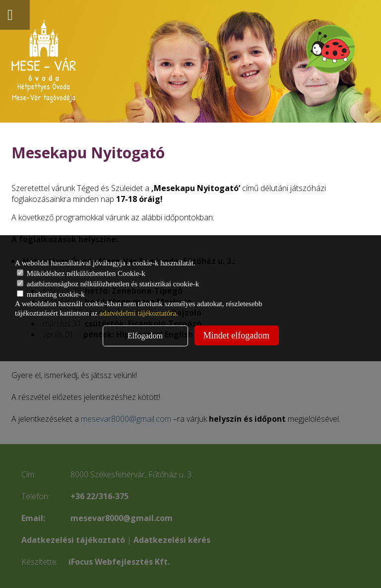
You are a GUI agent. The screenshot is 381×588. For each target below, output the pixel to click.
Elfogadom (145, 336)
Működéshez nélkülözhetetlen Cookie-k (81, 273)
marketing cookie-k (51, 294)
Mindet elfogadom (236, 335)
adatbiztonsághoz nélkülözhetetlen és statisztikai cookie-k (108, 284)
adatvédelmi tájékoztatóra (138, 313)
